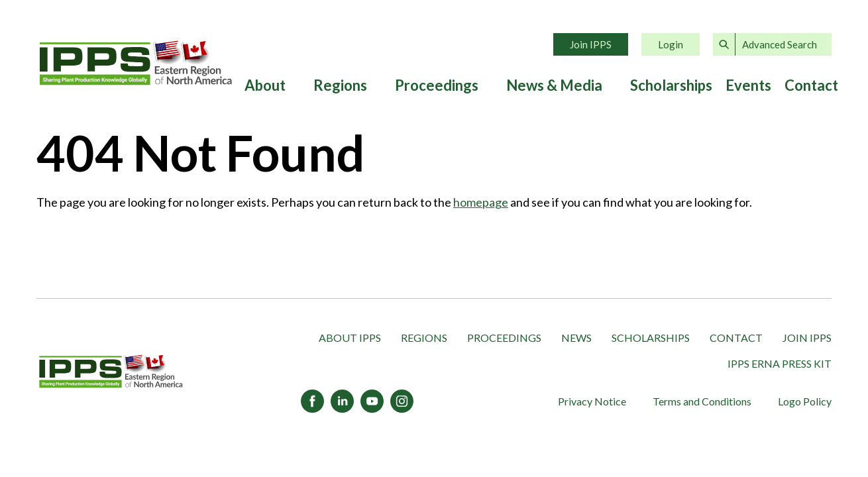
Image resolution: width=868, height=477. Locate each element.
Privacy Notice (592, 401)
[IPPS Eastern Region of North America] (111, 372)
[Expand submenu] (293, 85)
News (576, 338)
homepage (481, 202)
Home (136, 63)
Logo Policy (805, 401)
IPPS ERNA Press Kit (780, 363)
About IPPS (350, 338)
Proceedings (437, 85)
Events (748, 85)
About (265, 85)
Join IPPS (591, 44)
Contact (811, 85)
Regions (340, 85)
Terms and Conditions (702, 401)
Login (671, 44)
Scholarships (671, 85)
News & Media (554, 85)
